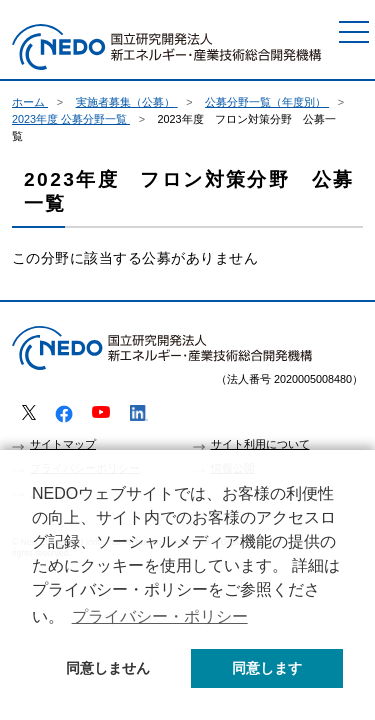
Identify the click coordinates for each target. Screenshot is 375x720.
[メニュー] (354, 32)
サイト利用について (260, 444)
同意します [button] (267, 668)
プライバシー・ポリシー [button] (160, 616)
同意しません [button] (108, 668)
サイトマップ (63, 444)
